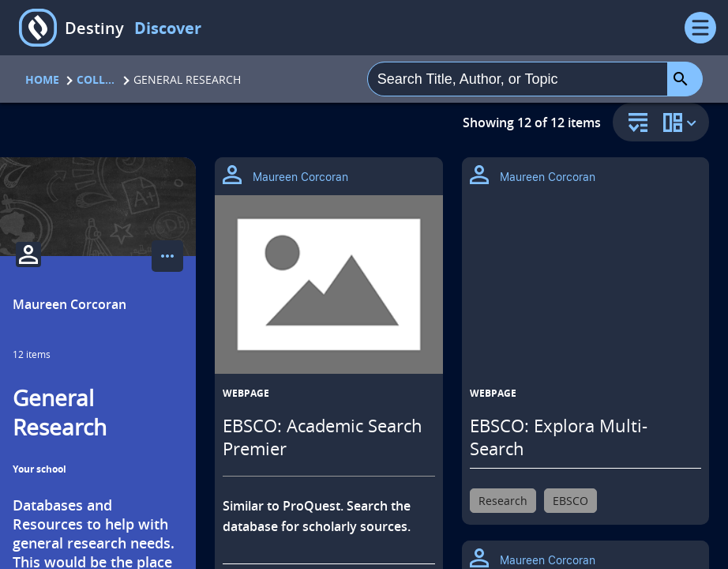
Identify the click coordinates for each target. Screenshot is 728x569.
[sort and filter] (634, 124)
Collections (96, 79)
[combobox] (518, 79)
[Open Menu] (700, 28)
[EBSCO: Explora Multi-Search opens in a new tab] (585, 291)
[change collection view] (682, 122)
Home (42, 79)
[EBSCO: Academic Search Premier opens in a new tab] (329, 284)
